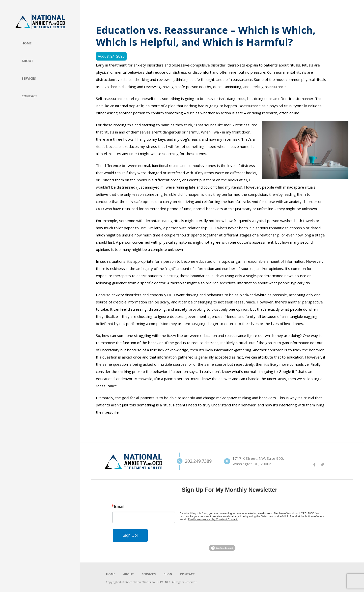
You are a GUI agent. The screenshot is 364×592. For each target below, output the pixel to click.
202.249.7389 (191, 461)
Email (119, 507)
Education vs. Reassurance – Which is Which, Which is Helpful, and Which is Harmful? (206, 36)
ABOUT (128, 574)
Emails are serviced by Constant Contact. (213, 519)
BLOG (168, 574)
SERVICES (149, 574)
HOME (111, 574)
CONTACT (187, 574)
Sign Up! (130, 535)
